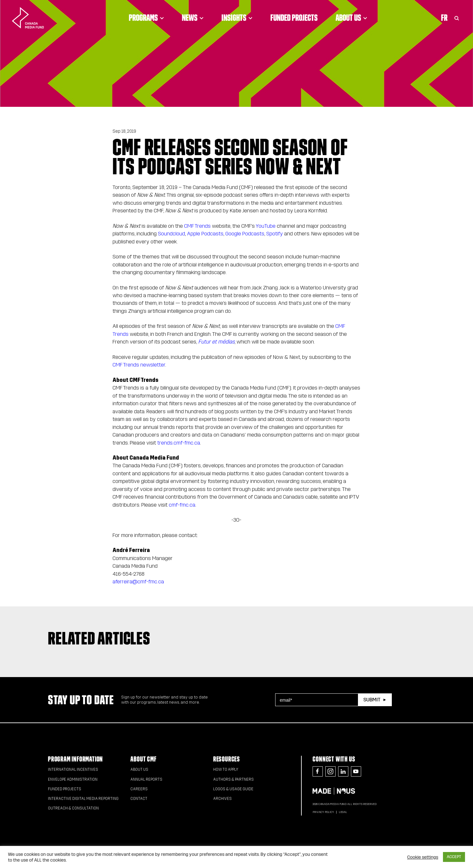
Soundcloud (171, 234)
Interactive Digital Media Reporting (83, 799)
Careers (139, 789)
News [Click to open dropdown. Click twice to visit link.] (193, 18)
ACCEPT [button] (454, 857)
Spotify (275, 234)
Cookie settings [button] (423, 857)
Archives (222, 799)
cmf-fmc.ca (182, 505)
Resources (227, 759)
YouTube (266, 226)
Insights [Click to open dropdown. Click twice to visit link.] (237, 18)
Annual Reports (146, 779)
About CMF (143, 759)
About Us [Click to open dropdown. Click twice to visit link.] (351, 18)
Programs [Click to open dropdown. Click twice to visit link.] (146, 18)
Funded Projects (294, 18)
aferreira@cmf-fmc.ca (138, 582)
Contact (139, 799)
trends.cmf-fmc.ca (179, 443)
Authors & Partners (233, 779)
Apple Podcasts (205, 234)
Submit (372, 700)
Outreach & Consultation (73, 808)
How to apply (226, 769)
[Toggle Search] (457, 18)
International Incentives (73, 769)
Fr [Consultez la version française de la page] (444, 18)
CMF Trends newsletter (139, 365)
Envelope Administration (73, 779)
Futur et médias (216, 342)
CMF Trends (197, 226)
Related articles (99, 638)
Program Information (75, 759)
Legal (343, 812)
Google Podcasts (245, 234)
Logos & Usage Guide (233, 789)
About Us (139, 769)
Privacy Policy (323, 812)
